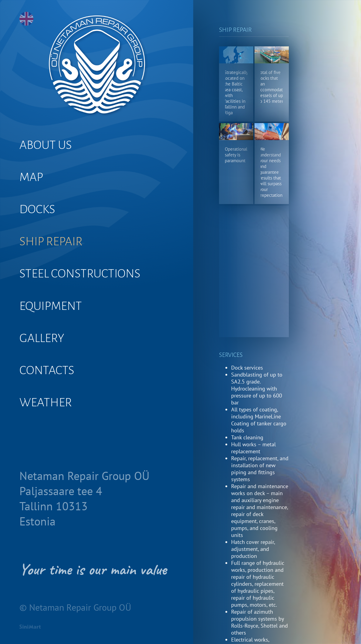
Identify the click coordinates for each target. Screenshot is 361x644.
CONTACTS (47, 370)
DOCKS (37, 209)
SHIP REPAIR (51, 241)
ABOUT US (46, 145)
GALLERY (42, 338)
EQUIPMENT (51, 306)
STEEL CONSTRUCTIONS (80, 273)
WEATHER (46, 402)
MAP (31, 177)
